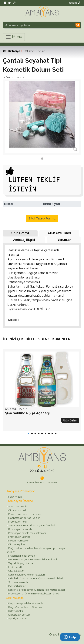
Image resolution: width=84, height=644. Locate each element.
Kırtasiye (14, 51)
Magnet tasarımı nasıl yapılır (24, 518)
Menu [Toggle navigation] (14, 37)
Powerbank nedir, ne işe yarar (25, 514)
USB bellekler (16, 571)
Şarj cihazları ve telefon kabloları (26, 575)
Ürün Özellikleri (59, 233)
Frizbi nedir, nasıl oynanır (22, 556)
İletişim (74, 3)
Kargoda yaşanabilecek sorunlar (26, 603)
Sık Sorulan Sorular (19, 615)
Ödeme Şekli (15, 611)
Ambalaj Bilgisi (24, 240)
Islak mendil (15, 567)
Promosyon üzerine (19, 537)
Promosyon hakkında (20, 529)
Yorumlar (64, 240)
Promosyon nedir (18, 522)
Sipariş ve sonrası (18, 619)
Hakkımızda (15, 497)
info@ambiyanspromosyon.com (42, 482)
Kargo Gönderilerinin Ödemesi (25, 607)
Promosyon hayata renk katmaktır (27, 533)
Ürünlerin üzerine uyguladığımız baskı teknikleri (35, 578)
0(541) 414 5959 (42, 470)
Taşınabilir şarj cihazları (21, 563)
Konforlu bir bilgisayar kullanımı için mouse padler (36, 590)
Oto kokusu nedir (18, 510)
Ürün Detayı (20, 233)
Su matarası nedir (18, 582)
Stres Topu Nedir (17, 507)
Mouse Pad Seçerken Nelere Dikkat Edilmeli (33, 560)
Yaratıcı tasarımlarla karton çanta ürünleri (31, 525)
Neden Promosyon (18, 541)
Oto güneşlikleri (17, 544)
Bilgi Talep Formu (42, 218)
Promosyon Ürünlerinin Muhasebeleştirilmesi (34, 594)
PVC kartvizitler (17, 586)
